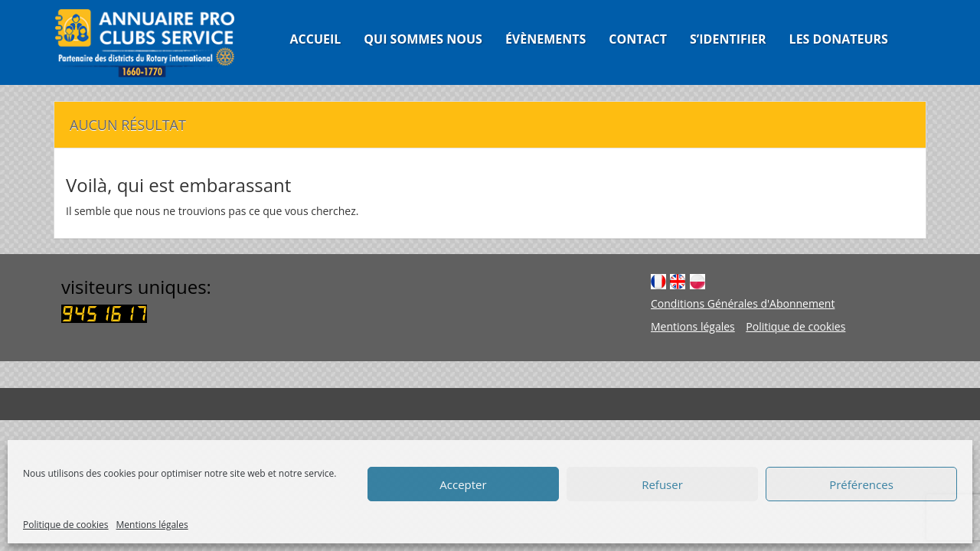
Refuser (662, 484)
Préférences (861, 484)
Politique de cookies (66, 525)
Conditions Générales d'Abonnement (743, 303)
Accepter (463, 484)
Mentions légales (152, 525)
